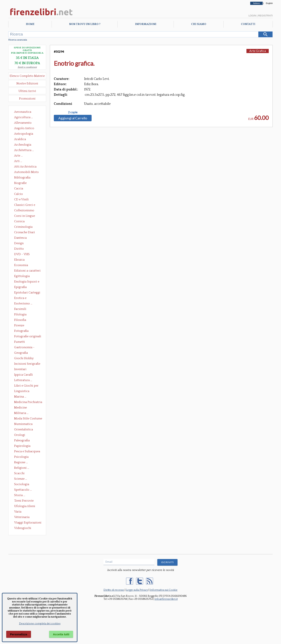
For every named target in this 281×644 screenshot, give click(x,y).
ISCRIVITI (167, 562)
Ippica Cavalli (24, 375)
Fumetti (20, 342)
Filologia (20, 314)
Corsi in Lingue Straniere (25, 216)
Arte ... (18, 156)
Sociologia (22, 484)
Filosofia (20, 320)
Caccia (19, 188)
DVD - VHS (22, 254)
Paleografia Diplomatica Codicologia (23, 441)
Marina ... (20, 397)
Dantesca (20, 238)
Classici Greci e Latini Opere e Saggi (28, 205)
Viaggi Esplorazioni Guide (28, 523)
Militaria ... (21, 413)
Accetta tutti (61, 634)
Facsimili (20, 309)
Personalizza (19, 634)
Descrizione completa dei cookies (40, 624)
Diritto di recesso (114, 590)
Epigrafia (20, 287)
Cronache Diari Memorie (25, 233)
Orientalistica (24, 429)
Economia (21, 265)
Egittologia (22, 276)
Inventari (20, 369)
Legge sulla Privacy (137, 590)
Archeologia (23, 145)
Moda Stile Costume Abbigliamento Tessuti (28, 419)
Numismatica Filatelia (23, 424)
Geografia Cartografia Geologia (22, 353)
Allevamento (23, 123)
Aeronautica (23, 112)
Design (19, 243)
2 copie (73, 112)
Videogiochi (23, 528)
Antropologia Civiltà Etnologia (26, 134)
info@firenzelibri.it (166, 599)
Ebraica (19, 260)
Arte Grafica (258, 51)
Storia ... (20, 495)
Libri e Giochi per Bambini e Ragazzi (27, 386)
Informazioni (146, 24)
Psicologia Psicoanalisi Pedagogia (22, 457)
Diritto (19, 249)
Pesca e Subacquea (27, 451)
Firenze (19, 325)
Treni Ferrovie (24, 501)
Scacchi (19, 473)
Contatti (248, 24)
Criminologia (23, 227)
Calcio (19, 194)
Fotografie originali (28, 336)
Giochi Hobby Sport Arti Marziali (27, 359)
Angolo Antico (24, 128)
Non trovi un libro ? (85, 24)
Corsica (19, 221)
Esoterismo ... (23, 303)
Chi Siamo (199, 24)
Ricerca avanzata (18, 40)
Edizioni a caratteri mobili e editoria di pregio (28, 271)
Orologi (20, 435)
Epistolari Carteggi (27, 293)
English (269, 3)
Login (252, 16)
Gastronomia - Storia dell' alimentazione (24, 348)
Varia (18, 512)
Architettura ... (24, 150)
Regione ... (21, 462)
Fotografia (21, 331)
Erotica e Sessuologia (22, 298)
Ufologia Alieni (25, 506)
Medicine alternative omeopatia (22, 408)
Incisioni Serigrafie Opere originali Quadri (27, 364)
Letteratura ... (23, 380)
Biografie (20, 183)
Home (30, 24)
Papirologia (22, 446)
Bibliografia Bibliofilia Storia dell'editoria (26, 178)
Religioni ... (22, 468)
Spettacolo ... (23, 490)
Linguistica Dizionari (22, 391)
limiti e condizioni (27, 67)
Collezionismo (24, 210)
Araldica (20, 139)
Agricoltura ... (24, 117)
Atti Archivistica (25, 167)
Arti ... (18, 161)
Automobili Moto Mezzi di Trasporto (27, 172)
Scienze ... (21, 479)
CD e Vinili (21, 199)
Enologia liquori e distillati (27, 282)
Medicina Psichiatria (28, 402)
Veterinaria (22, 517)
